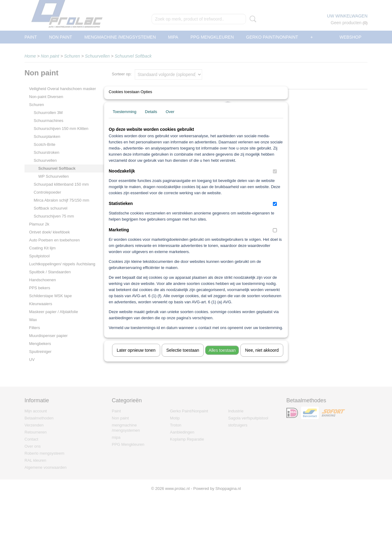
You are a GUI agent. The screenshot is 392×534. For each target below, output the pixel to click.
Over (170, 120)
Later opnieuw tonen (136, 358)
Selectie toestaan (183, 358)
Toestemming (124, 120)
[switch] (275, 179)
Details (151, 120)
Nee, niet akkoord (262, 358)
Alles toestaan (222, 358)
